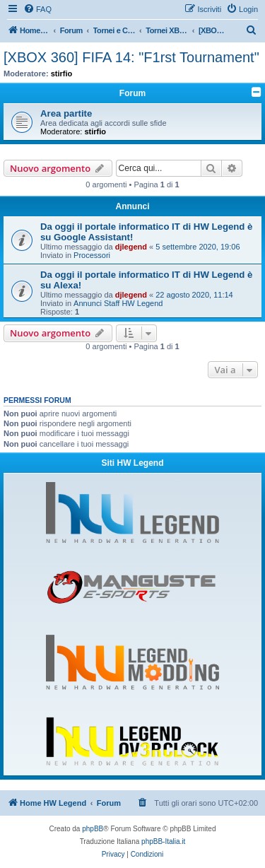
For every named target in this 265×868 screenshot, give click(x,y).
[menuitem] (37, 9)
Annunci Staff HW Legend (118, 303)
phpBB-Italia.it (163, 841)
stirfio (62, 74)
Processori (92, 255)
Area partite (66, 113)
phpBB (93, 829)
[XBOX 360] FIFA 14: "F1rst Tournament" (131, 57)
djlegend (131, 247)
